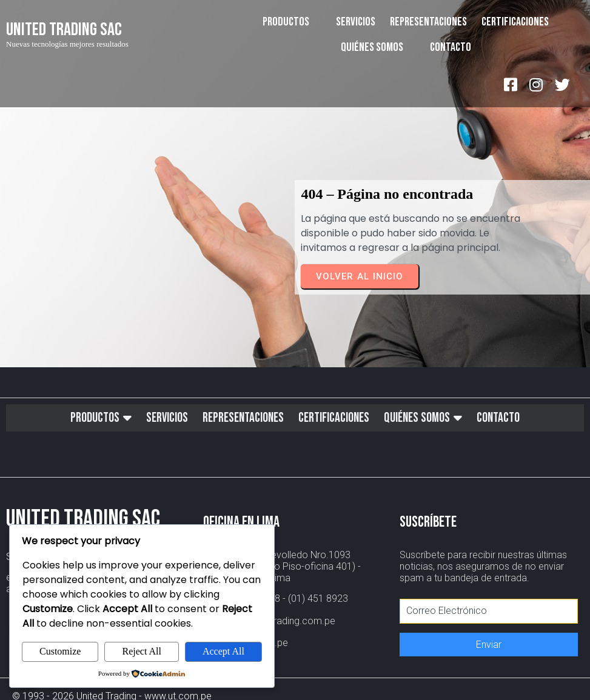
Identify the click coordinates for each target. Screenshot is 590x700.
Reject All (141, 651)
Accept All (223, 651)
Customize (60, 651)
